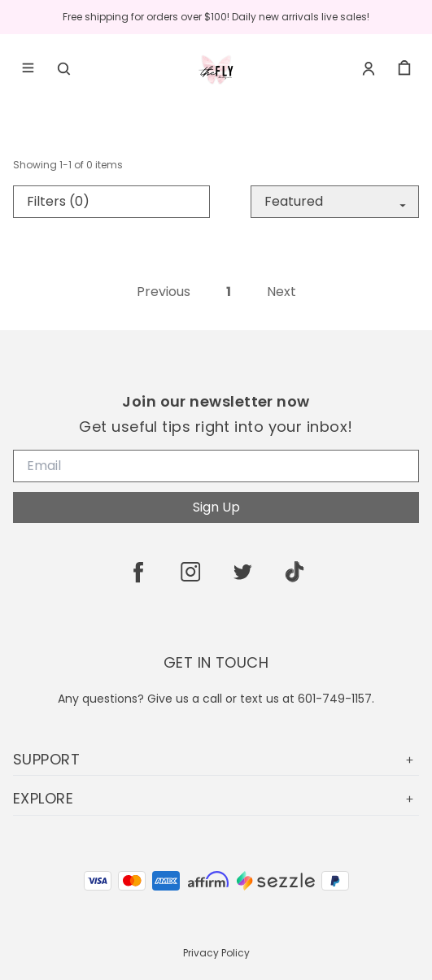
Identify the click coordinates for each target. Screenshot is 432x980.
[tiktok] (295, 572)
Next (281, 292)
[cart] (404, 68)
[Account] (369, 68)
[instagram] (190, 572)
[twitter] (242, 572)
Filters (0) (58, 201)
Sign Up (216, 507)
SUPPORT (216, 759)
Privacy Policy (216, 953)
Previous (164, 292)
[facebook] (138, 572)
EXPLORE (216, 798)
